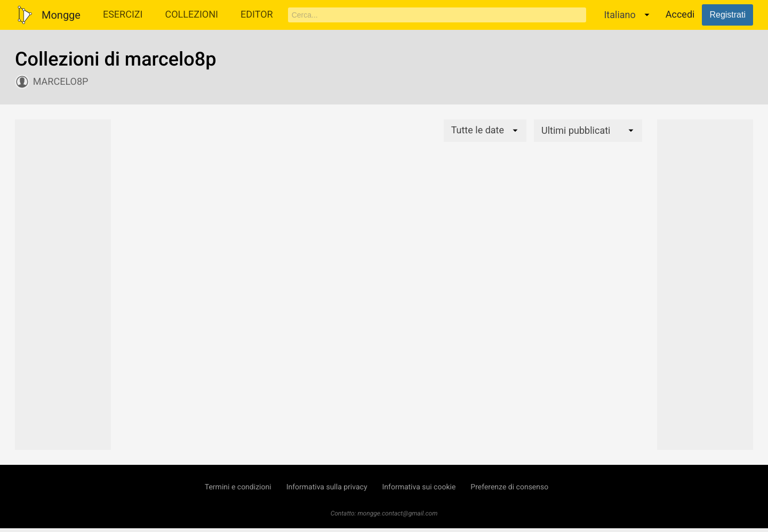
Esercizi (123, 15)
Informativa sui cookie (419, 487)
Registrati (727, 15)
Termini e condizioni (238, 487)
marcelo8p (61, 82)
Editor (257, 15)
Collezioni (191, 15)
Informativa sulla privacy (327, 487)
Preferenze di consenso (509, 487)
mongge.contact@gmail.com (397, 513)
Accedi (680, 15)
